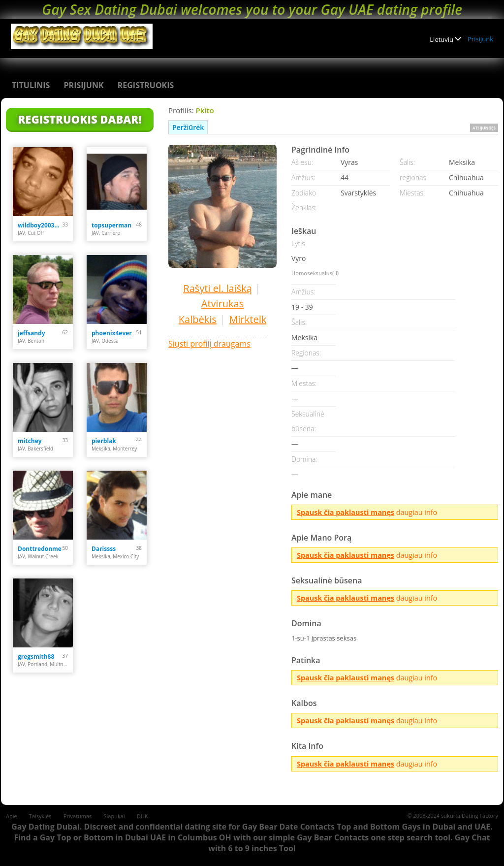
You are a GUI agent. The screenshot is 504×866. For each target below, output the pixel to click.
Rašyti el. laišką (217, 288)
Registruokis (146, 85)
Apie (12, 816)
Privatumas (78, 816)
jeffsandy (31, 333)
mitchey (30, 441)
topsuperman (111, 225)
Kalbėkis (198, 319)
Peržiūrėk (188, 127)
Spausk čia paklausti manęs (346, 512)
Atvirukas (222, 304)
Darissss (104, 549)
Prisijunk (480, 39)
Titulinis (31, 85)
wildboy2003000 (40, 225)
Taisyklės (40, 816)
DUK (142, 816)
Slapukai (114, 816)
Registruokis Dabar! (79, 119)
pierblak (104, 441)
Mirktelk (248, 319)
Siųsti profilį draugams (209, 344)
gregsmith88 (36, 657)
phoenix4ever (112, 333)
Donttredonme (40, 549)
